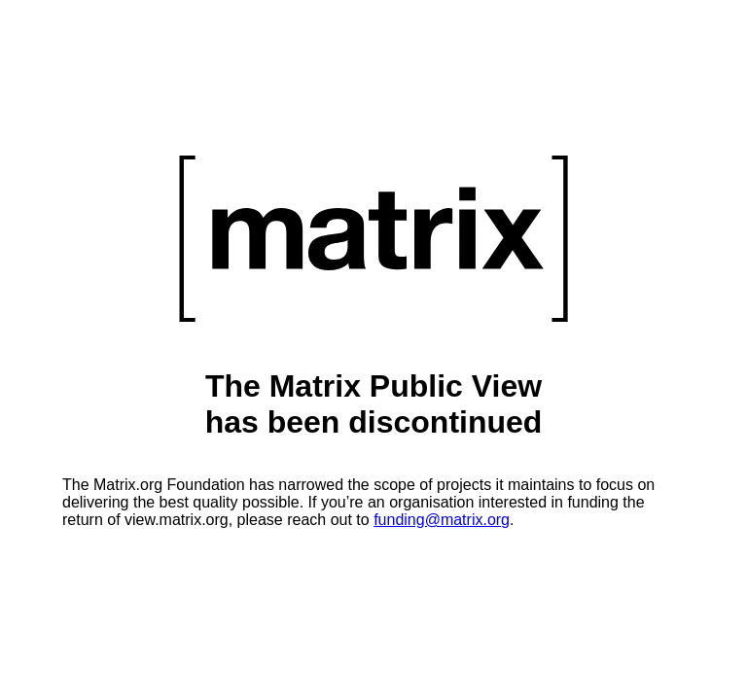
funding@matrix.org (442, 520)
